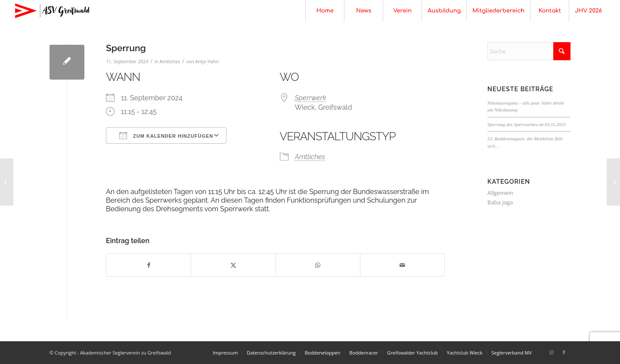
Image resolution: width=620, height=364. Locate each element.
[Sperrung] (7, 182)
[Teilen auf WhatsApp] (318, 265)
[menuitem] (325, 11)
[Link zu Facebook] (564, 352)
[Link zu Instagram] (551, 352)
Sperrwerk (311, 98)
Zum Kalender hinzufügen (166, 136)
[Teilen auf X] (233, 265)
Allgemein (500, 193)
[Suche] (529, 51)
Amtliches (170, 62)
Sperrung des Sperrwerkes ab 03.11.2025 (527, 124)
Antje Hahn (207, 62)
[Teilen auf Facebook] (149, 265)
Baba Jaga (500, 202)
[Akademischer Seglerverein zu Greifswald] (52, 11)
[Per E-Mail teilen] (402, 265)
